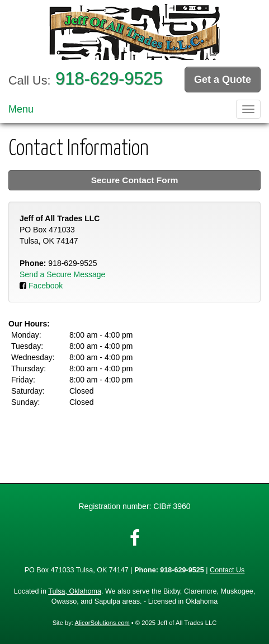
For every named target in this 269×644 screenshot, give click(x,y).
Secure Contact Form (135, 180)
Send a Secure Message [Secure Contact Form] (62, 274)
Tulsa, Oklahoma (75, 591)
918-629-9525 (109, 79)
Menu (21, 109)
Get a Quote (223, 80)
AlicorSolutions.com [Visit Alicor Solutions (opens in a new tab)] (102, 623)
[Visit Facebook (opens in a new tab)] (135, 538)
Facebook (46, 286)
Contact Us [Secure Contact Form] (227, 570)
